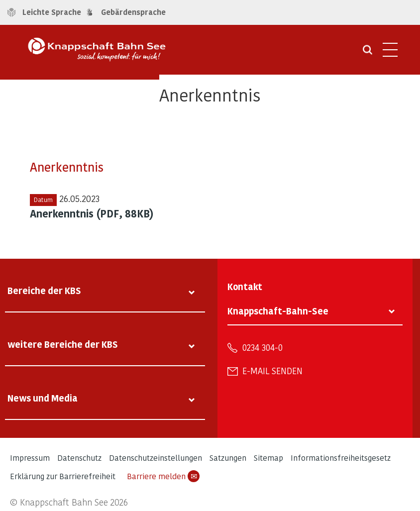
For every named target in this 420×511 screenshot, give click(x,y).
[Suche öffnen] (367, 53)
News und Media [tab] (43, 398)
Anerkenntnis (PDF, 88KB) (92, 213)
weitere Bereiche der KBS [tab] (63, 344)
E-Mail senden (272, 371)
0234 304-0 (262, 347)
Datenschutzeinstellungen (156, 458)
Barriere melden (163, 476)
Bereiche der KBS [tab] (44, 290)
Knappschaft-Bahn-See (278, 311)
